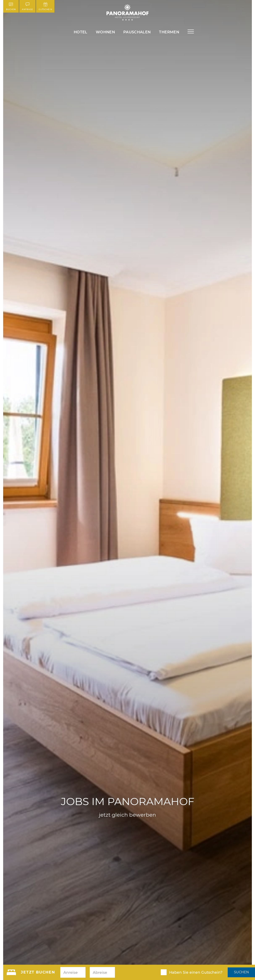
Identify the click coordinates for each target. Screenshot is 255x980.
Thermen (169, 32)
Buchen (11, 6)
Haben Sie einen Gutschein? (196, 972)
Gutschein (45, 6)
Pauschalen (137, 32)
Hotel (81, 32)
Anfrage (27, 6)
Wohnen (105, 32)
